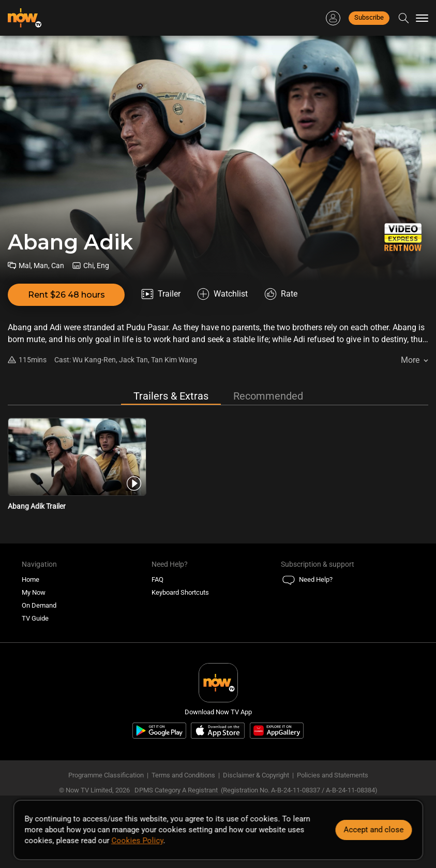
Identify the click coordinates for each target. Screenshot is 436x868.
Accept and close (373, 830)
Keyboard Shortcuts (180, 592)
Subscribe (369, 17)
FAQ (157, 579)
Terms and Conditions (183, 775)
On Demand (39, 605)
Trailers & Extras (171, 396)
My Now (34, 592)
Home (31, 579)
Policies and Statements (333, 775)
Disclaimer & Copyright (256, 775)
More (410, 360)
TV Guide (35, 618)
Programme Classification (106, 775)
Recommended (268, 396)
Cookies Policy (137, 841)
